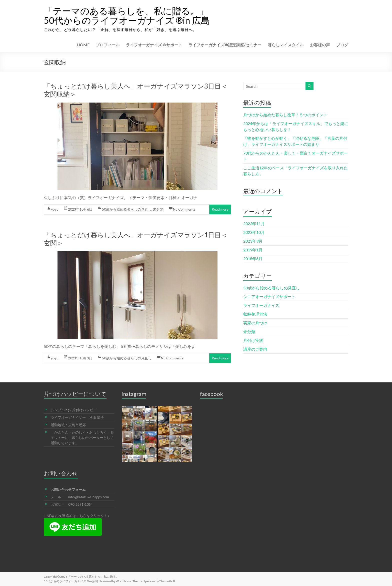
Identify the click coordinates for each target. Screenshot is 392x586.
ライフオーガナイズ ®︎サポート (154, 45)
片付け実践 (253, 340)
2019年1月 (253, 250)
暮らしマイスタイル (286, 45)
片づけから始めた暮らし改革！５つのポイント (285, 115)
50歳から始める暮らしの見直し (127, 209)
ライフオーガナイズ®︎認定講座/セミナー (225, 45)
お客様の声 (320, 45)
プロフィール (108, 45)
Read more (220, 209)
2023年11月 (254, 223)
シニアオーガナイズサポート (269, 297)
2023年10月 (254, 232)
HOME (83, 45)
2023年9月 (253, 241)
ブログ (342, 45)
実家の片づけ (255, 323)
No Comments (184, 209)
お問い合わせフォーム (68, 489)
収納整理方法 (255, 314)
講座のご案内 (255, 349)
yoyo (55, 209)
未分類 (158, 209)
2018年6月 (253, 258)
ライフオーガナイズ (261, 305)
